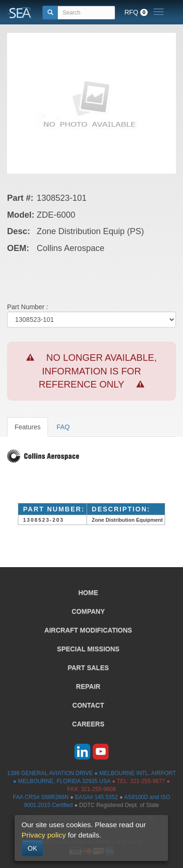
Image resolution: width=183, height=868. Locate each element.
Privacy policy (44, 835)
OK (32, 848)
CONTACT (88, 705)
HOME (88, 593)
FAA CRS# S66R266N (40, 797)
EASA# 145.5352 (96, 797)
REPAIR (88, 686)
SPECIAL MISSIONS (88, 649)
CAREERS (88, 724)
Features (28, 427)
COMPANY (88, 611)
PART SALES (88, 668)
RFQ (136, 12)
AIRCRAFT (88, 630)
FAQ (63, 427)
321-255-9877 (148, 781)
